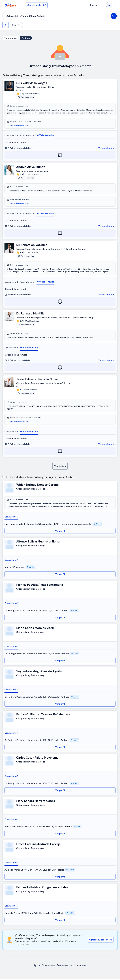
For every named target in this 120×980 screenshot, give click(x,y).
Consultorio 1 (11, 136)
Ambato (26, 38)
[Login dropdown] (111, 5)
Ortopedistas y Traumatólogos (57, 966)
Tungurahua (10, 38)
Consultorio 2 (27, 136)
